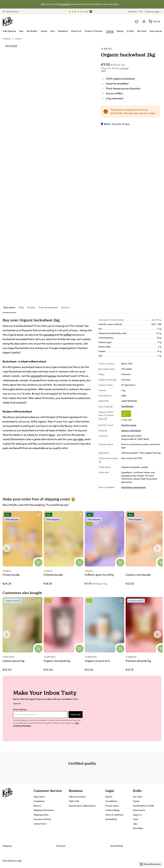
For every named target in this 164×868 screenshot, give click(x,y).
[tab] (9, 308)
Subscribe (76, 714)
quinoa (52, 376)
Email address (20, 709)
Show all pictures (150, 864)
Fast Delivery (11, 11)
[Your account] (144, 22)
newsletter (65, 4)
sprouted (49, 335)
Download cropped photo (134, 487)
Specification (127, 406)
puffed (67, 335)
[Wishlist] (137, 22)
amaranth (37, 376)
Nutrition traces (129, 425)
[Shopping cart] (154, 21)
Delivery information (131, 430)
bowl (52, 435)
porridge (78, 439)
